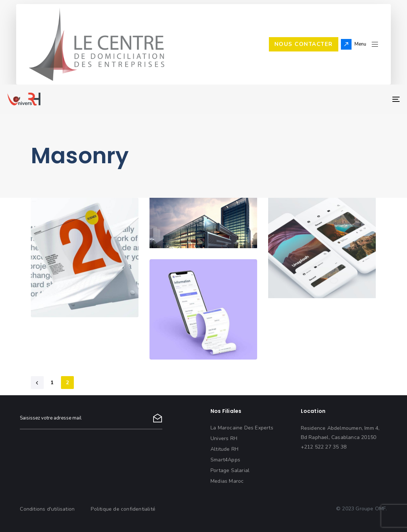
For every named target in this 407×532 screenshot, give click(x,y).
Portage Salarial (230, 470)
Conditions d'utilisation (47, 509)
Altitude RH (224, 449)
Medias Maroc (227, 481)
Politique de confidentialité (123, 509)
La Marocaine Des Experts (242, 428)
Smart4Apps (225, 460)
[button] (366, 44)
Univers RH (224, 438)
